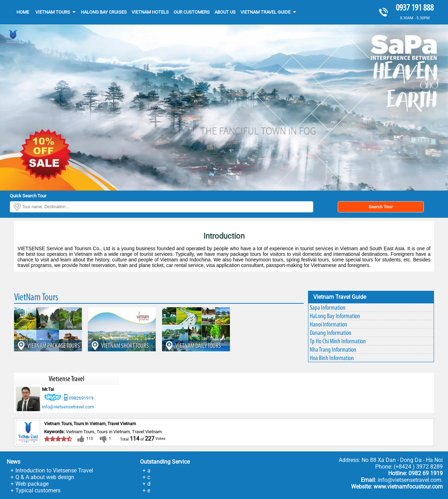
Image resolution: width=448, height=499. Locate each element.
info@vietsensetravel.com (68, 407)
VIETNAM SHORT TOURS (125, 346)
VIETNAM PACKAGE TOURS (54, 346)
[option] (224, 108)
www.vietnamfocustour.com (408, 487)
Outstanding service (165, 462)
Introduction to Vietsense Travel (54, 470)
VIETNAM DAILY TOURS (198, 346)
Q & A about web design (45, 477)
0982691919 (81, 398)
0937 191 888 (415, 8)
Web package (32, 484)
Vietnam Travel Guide (340, 297)
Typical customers (38, 490)
